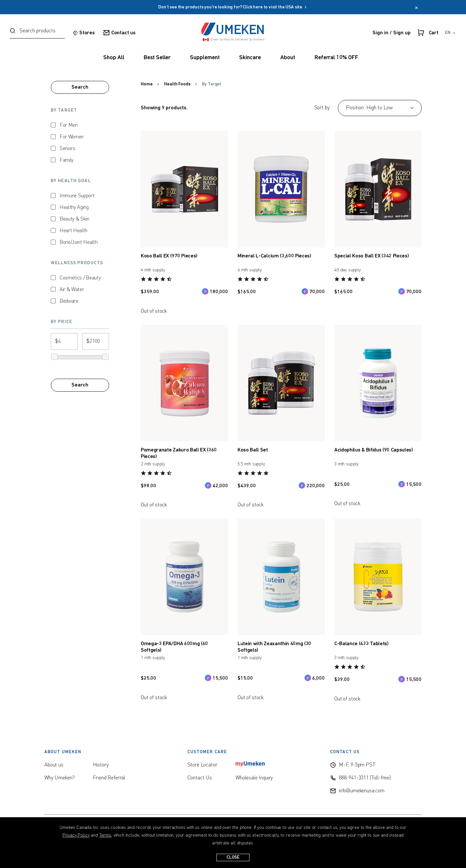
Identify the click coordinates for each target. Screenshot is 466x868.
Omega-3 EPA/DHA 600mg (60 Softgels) (174, 647)
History (101, 765)
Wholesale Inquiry (254, 778)
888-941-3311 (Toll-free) (365, 778)
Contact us (119, 33)
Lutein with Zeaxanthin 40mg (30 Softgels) (274, 647)
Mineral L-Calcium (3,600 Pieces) (274, 256)
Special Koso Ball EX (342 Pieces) (372, 256)
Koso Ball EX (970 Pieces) (169, 256)
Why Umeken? (60, 778)
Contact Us (200, 778)
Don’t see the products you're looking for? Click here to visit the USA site (233, 7)
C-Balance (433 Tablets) (361, 644)
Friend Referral (109, 778)
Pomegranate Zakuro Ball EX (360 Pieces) (179, 453)
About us (54, 765)
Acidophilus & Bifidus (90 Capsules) (374, 450)
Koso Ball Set (253, 450)
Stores (84, 33)
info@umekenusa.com (362, 791)
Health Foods (177, 84)
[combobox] (37, 33)
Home (147, 84)
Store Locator (202, 765)
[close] (416, 8)
